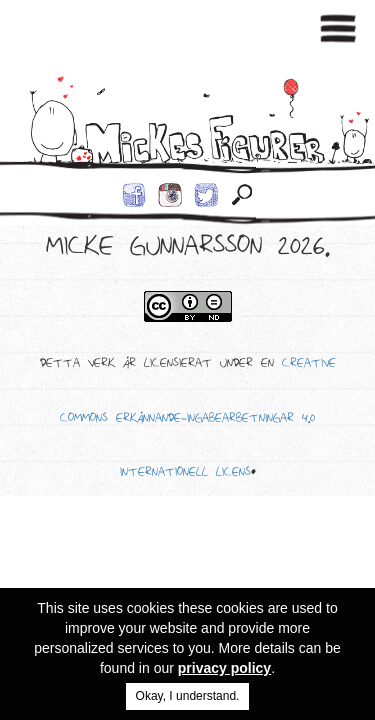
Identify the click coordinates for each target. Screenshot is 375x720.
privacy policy (224, 668)
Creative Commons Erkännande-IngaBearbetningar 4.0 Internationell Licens (198, 420)
